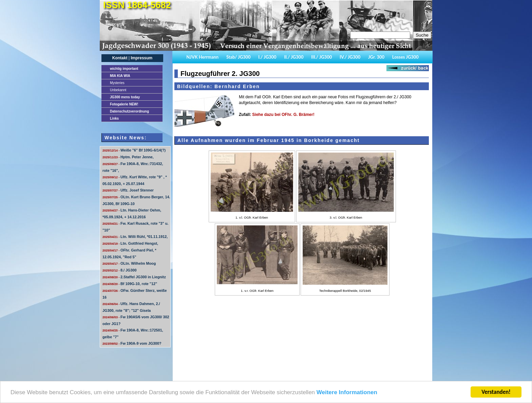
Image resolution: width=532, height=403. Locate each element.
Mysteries (117, 83)
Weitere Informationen (347, 393)
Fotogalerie (124, 104)
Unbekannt (118, 90)
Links (114, 118)
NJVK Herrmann (202, 57)
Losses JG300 (405, 57)
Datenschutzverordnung (129, 111)
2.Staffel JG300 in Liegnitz (134, 277)
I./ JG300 (267, 57)
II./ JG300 (294, 57)
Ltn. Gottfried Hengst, (130, 243)
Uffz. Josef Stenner (128, 190)
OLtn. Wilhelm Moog (129, 263)
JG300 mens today (125, 97)
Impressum (141, 58)
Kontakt (120, 58)
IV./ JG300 (350, 57)
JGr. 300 (376, 57)
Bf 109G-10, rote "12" (130, 284)
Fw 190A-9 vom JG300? (132, 343)
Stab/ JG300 (239, 57)
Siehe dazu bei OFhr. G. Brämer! (283, 115)
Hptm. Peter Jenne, (128, 157)
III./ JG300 (321, 57)
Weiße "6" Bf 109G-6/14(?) (134, 150)
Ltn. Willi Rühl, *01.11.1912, (135, 237)
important (124, 69)
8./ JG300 (119, 270)
